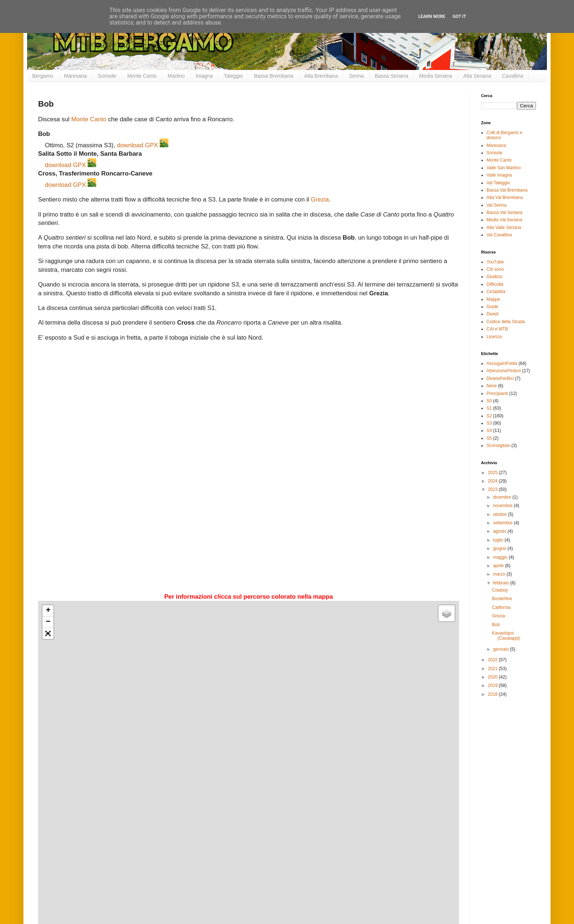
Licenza (494, 337)
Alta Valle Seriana (504, 228)
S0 (489, 401)
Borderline (502, 599)
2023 (493, 489)
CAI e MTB (497, 329)
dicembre (503, 497)
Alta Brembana (321, 76)
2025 (493, 473)
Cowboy (500, 590)
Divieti (493, 314)
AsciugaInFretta (502, 363)
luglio (499, 540)
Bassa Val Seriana (504, 212)
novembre (504, 506)
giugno (500, 548)
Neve (492, 386)
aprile (499, 566)
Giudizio (494, 277)
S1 (489, 408)
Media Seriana (436, 76)
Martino (176, 76)
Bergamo (43, 76)
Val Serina (496, 205)
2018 (493, 694)
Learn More (432, 16)
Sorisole (107, 76)
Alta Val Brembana (505, 197)
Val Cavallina (499, 235)
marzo (500, 574)
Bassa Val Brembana (507, 190)
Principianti (497, 393)
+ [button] (48, 611)
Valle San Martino (504, 168)
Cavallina (513, 76)
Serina (356, 76)
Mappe (493, 299)
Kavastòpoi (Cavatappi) (506, 636)
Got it (459, 16)
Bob (496, 625)
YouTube (495, 262)
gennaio (502, 649)
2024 (493, 481)
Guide (492, 307)
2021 (493, 669)
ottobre (501, 514)
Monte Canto (142, 76)
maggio (501, 557)
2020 (493, 677)
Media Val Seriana (504, 220)
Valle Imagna (499, 175)
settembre (504, 523)
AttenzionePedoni (504, 371)
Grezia (320, 199)
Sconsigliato (498, 446)
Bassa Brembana (273, 76)
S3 (489, 423)
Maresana (75, 76)
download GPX (137, 145)
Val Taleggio (498, 183)
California (501, 607)
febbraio (502, 583)
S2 (489, 416)
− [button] (48, 622)
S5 (489, 438)
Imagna (204, 76)
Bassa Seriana (392, 76)
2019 (493, 685)
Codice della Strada (506, 322)
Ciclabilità (496, 292)
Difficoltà (495, 284)
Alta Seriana (477, 76)
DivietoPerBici (500, 378)
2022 (493, 660)
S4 (489, 430)
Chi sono (495, 269)
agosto (500, 531)
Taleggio (233, 76)
